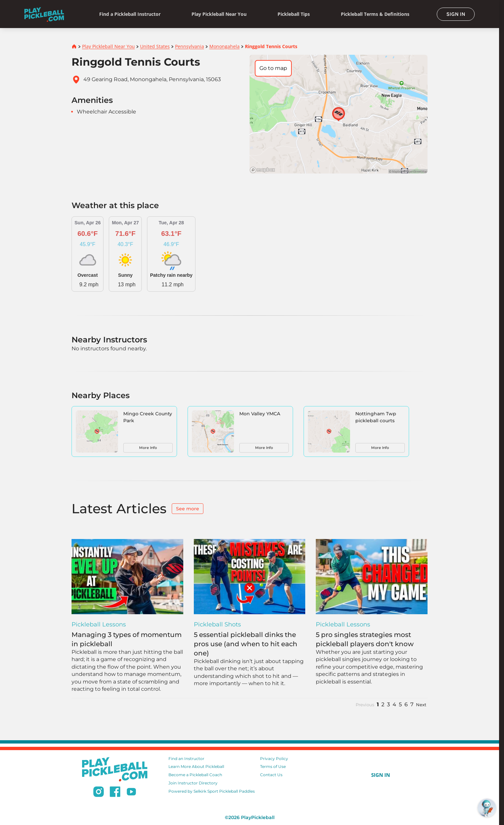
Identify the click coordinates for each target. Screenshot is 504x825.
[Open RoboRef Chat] (487, 808)
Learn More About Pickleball (196, 766)
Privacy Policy (274, 759)
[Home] (44, 14)
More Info (148, 448)
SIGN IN (456, 14)
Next (421, 705)
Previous (365, 705)
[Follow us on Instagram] (99, 793)
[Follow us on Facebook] (115, 793)
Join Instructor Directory (193, 783)
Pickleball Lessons (99, 624)
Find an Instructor (186, 759)
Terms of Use (273, 766)
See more (188, 509)
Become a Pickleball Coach (195, 775)
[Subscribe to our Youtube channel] (131, 793)
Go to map (273, 68)
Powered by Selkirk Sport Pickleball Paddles (212, 791)
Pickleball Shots (217, 624)
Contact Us (271, 775)
